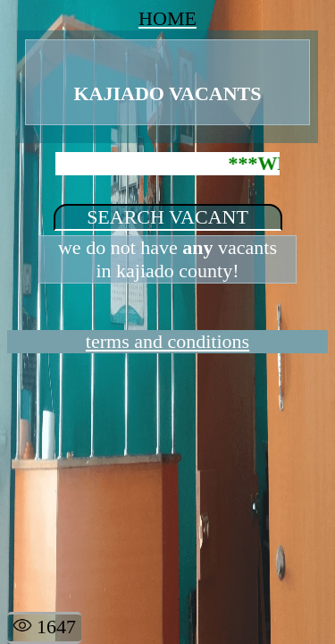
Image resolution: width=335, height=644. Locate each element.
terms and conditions (167, 341)
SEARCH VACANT (167, 217)
